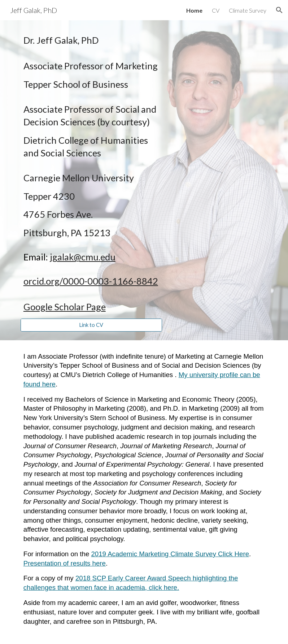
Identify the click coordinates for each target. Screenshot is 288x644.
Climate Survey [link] (248, 10)
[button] (279, 10)
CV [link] (216, 10)
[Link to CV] (91, 325)
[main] (91, 174)
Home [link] (194, 10)
